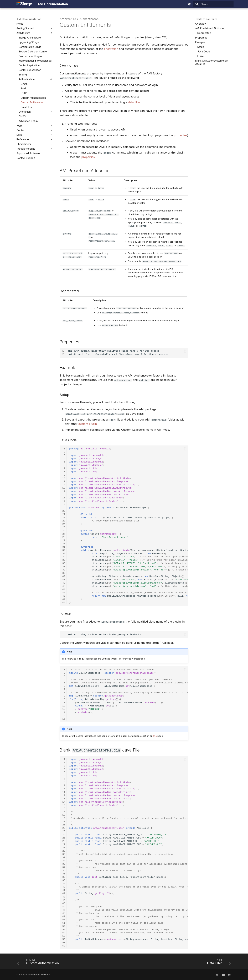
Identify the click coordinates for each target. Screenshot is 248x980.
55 (64, 936)
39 (64, 573)
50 (64, 919)
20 (64, 511)
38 (64, 570)
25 (64, 527)
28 (64, 537)
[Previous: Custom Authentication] (39, 962)
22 (64, 517)
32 (64, 550)
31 (64, 547)
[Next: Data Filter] (218, 962)
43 (64, 586)
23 (64, 521)
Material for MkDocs (39, 974)
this (155, 736)
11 (64, 481)
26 (64, 530)
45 (64, 593)
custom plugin (88, 424)
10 (64, 478)
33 (64, 553)
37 (64, 566)
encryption (111, 49)
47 (64, 599)
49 (64, 916)
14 (64, 491)
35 (64, 560)
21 (64, 514)
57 (64, 942)
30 (64, 544)
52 (64, 926)
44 (64, 589)
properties (180, 135)
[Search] (213, 4)
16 (64, 498)
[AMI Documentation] (24, 4)
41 (64, 579)
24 (64, 524)
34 (64, 557)
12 (64, 485)
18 (64, 504)
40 (64, 576)
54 (64, 932)
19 (64, 508)
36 (64, 563)
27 (64, 534)
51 (64, 923)
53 (64, 929)
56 (64, 939)
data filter (134, 102)
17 (64, 501)
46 (64, 596)
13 (64, 488)
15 (64, 495)
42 (64, 583)
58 (64, 946)
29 (64, 540)
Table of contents (206, 19)
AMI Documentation (29, 19)
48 (64, 603)
